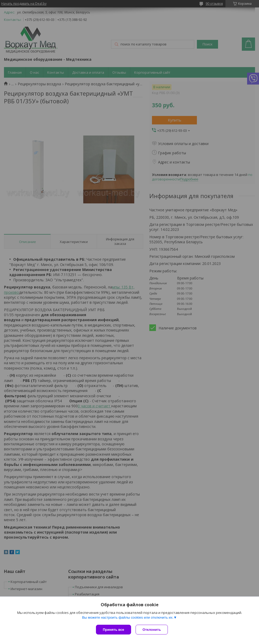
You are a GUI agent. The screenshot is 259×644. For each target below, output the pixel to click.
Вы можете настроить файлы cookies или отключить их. (128, 618)
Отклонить (152, 630)
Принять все (114, 630)
